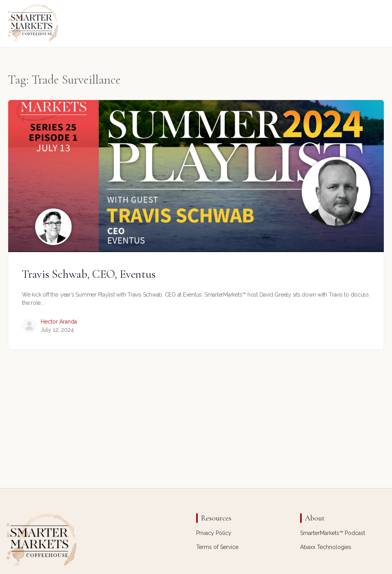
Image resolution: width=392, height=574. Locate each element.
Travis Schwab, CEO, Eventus (89, 274)
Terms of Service (217, 547)
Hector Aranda (59, 322)
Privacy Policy (214, 533)
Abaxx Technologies (326, 547)
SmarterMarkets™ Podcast (333, 533)
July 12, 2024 (57, 330)
